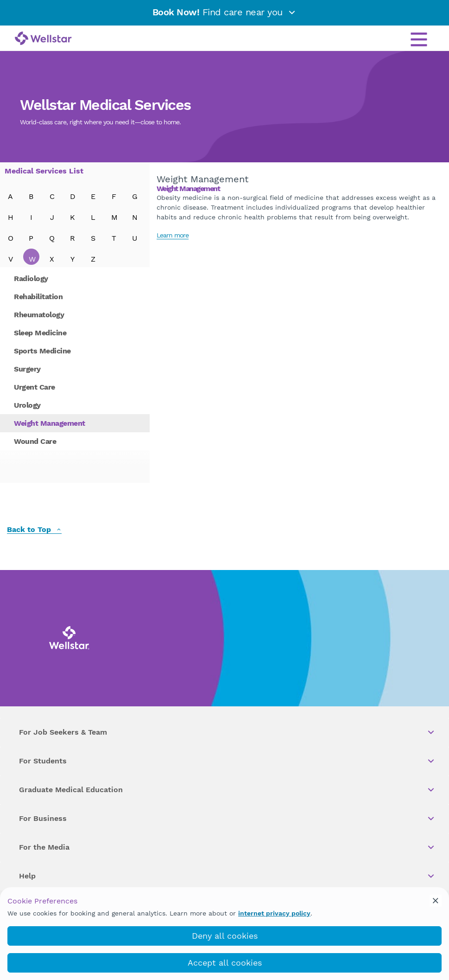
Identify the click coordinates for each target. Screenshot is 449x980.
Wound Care (35, 441)
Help (227, 876)
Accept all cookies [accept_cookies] (225, 963)
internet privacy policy (274, 913)
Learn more (173, 235)
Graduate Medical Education (227, 790)
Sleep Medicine (40, 333)
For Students (227, 761)
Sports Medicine (42, 351)
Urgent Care (35, 387)
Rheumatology (39, 315)
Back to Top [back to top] (34, 530)
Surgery (27, 369)
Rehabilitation (38, 297)
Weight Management (50, 423)
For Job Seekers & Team (227, 732)
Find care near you (225, 12)
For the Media (227, 847)
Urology (27, 405)
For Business (227, 819)
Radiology (31, 279)
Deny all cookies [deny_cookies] (225, 936)
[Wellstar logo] (43, 39)
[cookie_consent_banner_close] (436, 901)
